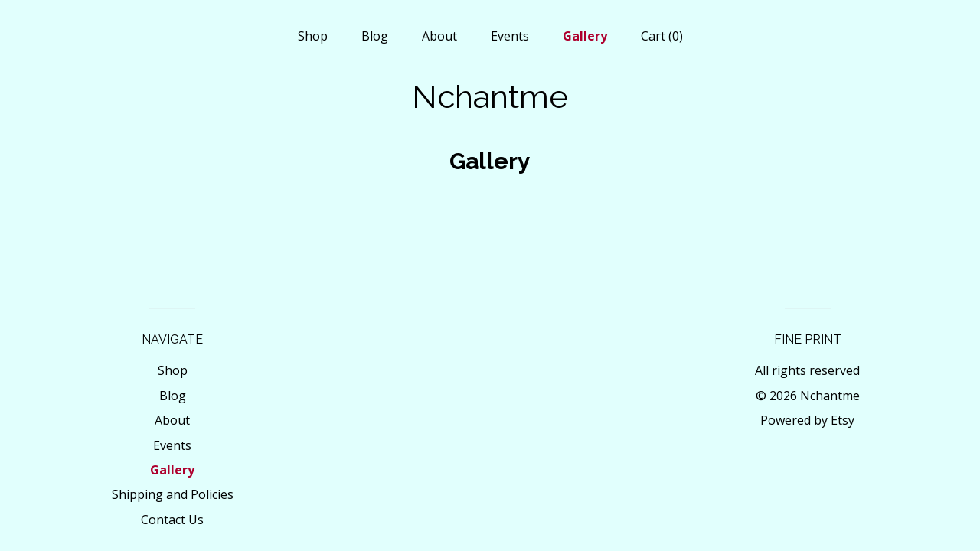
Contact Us (172, 520)
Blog (375, 36)
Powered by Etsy (807, 420)
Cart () (662, 36)
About (439, 36)
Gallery (585, 36)
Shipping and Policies (173, 494)
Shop (313, 36)
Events (510, 36)
